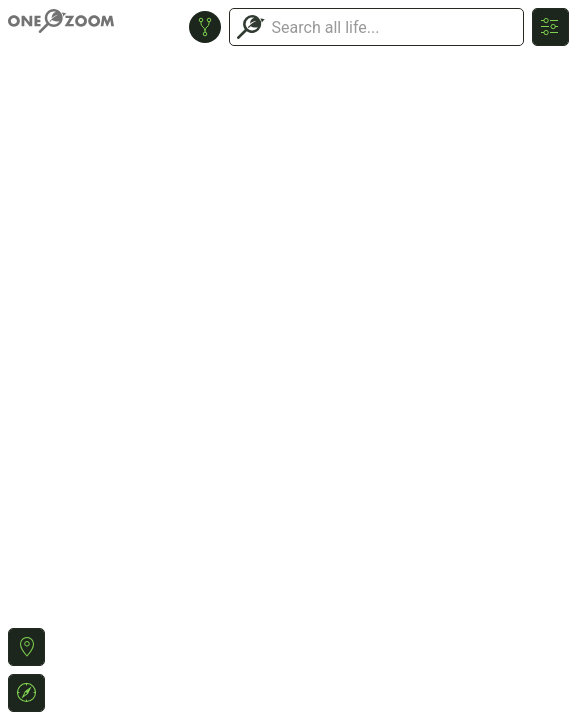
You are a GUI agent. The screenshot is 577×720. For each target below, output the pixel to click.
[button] (26, 647)
